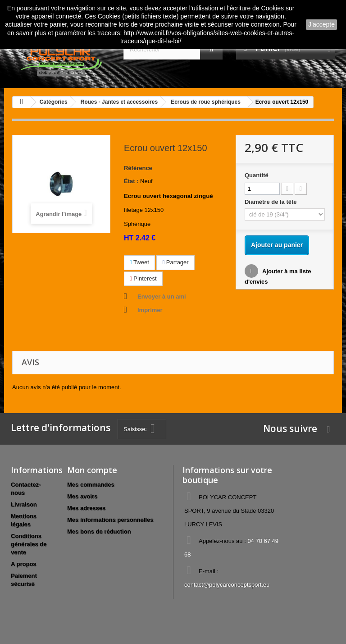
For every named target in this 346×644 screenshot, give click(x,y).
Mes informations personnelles (110, 520)
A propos (24, 564)
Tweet (139, 262)
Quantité (257, 175)
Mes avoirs (82, 496)
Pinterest (143, 278)
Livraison (24, 504)
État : (131, 181)
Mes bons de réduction (99, 531)
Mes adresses (86, 508)
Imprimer (150, 310)
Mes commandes (91, 485)
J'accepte (321, 24)
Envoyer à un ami (162, 297)
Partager (175, 262)
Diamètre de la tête (271, 202)
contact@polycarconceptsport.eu (227, 585)
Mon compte (92, 470)
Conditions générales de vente (29, 544)
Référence (138, 168)
